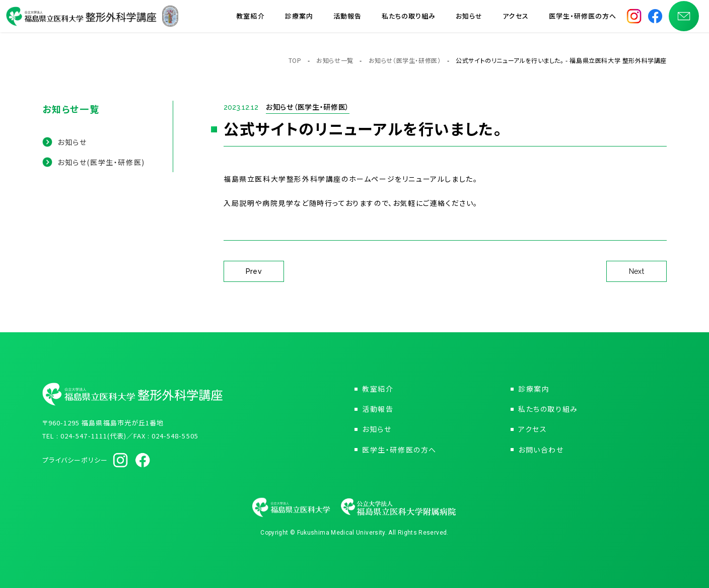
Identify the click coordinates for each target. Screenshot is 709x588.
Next (637, 271)
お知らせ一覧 (335, 60)
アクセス (515, 20)
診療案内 (299, 20)
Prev (254, 271)
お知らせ (469, 20)
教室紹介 (250, 20)
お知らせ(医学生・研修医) (101, 162)
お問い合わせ (541, 450)
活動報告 (347, 20)
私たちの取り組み (409, 20)
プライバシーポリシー (75, 460)
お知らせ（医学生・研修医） (405, 60)
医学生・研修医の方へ (583, 20)
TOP (295, 60)
